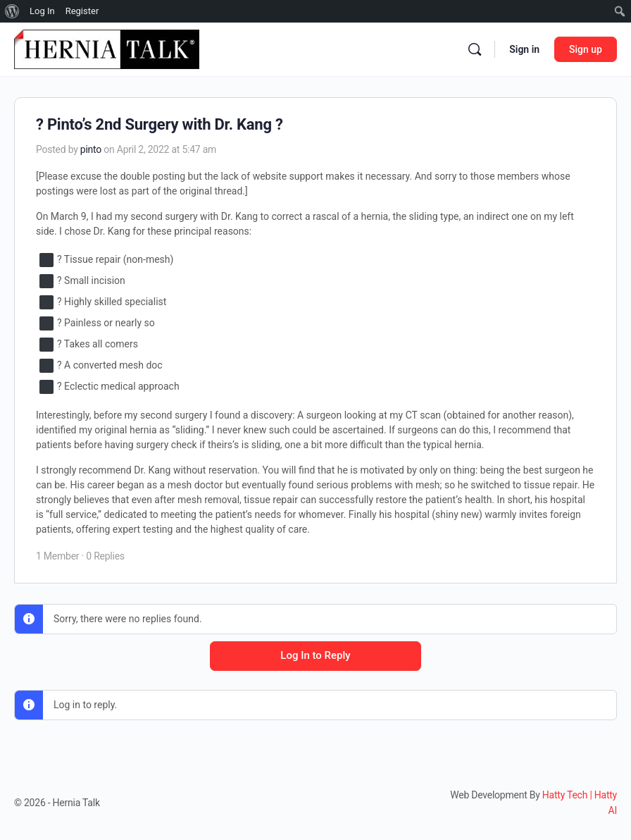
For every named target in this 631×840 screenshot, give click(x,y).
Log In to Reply (315, 655)
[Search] (475, 49)
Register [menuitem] (82, 11)
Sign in (524, 49)
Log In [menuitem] (42, 11)
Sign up (586, 49)
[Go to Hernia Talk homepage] (107, 48)
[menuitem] (12, 11)
